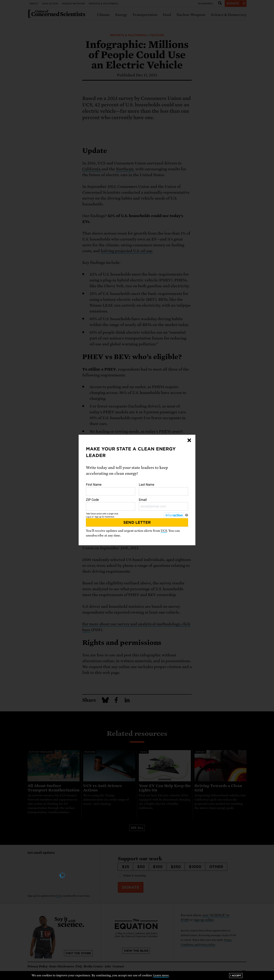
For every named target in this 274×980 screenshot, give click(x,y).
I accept (236, 976)
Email (163, 504)
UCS (164, 531)
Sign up (98, 517)
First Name (111, 489)
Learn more (161, 975)
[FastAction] (174, 515)
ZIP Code (111, 504)
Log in (89, 517)
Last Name (163, 489)
